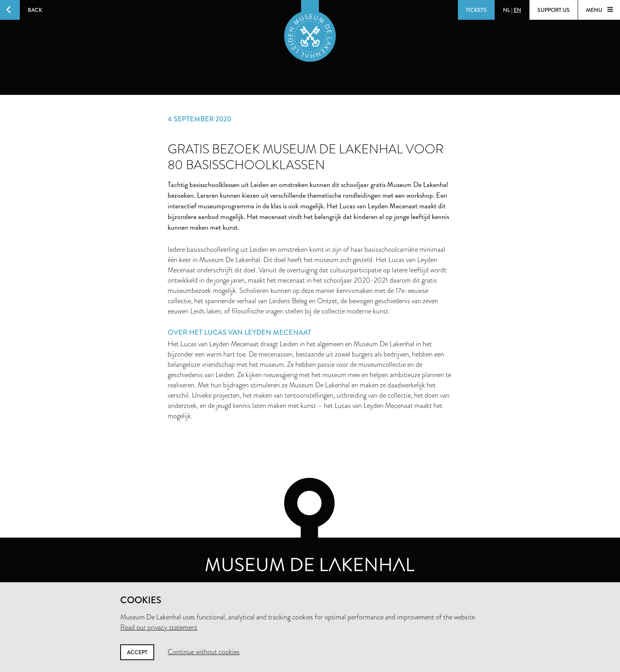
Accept (137, 652)
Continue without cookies (204, 652)
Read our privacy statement (159, 627)
